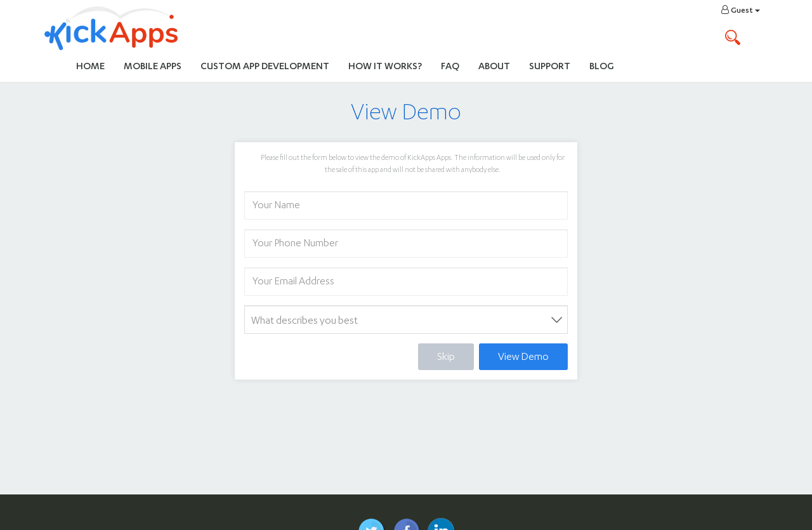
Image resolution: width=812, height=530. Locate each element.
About (494, 66)
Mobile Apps (153, 66)
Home (90, 66)
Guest (741, 10)
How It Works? (390, 65)
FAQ (450, 66)
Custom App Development (265, 66)
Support (550, 66)
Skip (446, 356)
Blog (602, 66)
